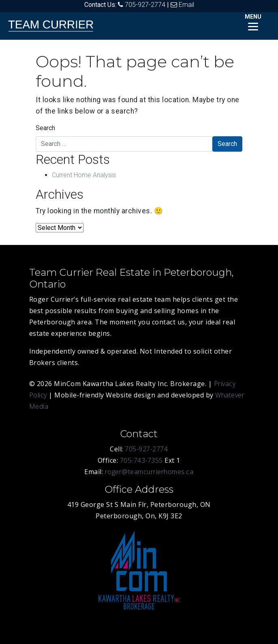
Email (186, 5)
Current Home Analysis (84, 175)
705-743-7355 (141, 460)
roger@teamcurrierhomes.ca (149, 472)
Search (45, 128)
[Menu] (253, 21)
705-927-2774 (145, 5)
